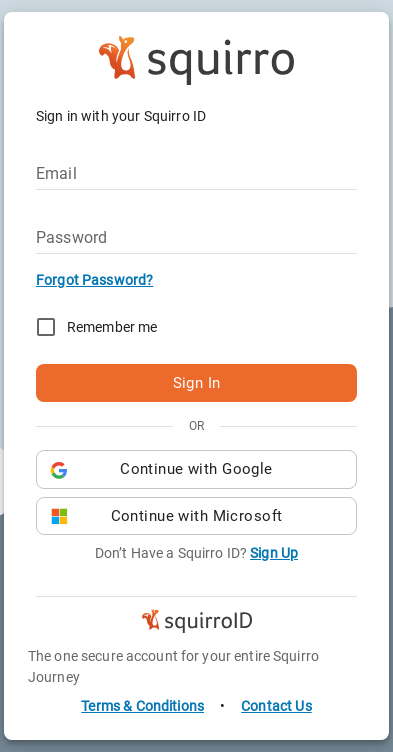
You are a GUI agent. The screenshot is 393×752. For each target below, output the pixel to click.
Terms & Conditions (142, 706)
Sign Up (274, 553)
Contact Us (276, 706)
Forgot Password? (94, 280)
